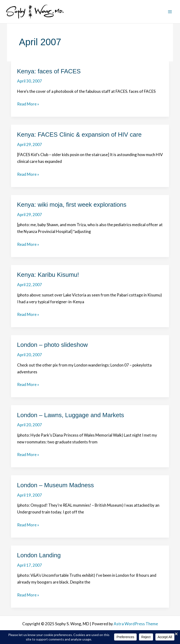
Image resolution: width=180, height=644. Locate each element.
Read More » (28, 104)
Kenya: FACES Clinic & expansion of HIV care (79, 135)
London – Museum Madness (56, 485)
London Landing (39, 555)
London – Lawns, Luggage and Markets (71, 415)
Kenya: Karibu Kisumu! (48, 275)
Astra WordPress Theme (136, 624)
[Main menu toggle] (170, 12)
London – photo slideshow (52, 345)
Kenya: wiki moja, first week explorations (72, 205)
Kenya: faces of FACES (49, 71)
